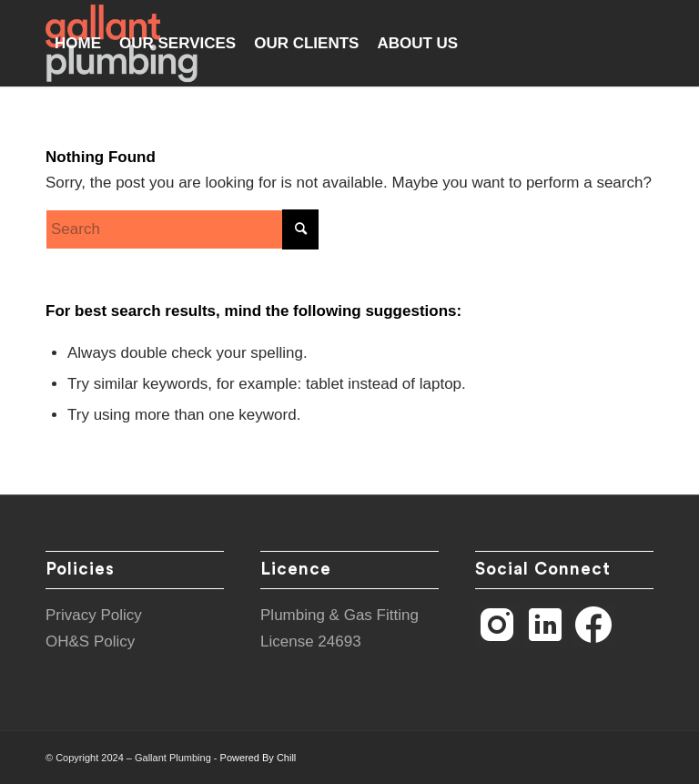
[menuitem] (78, 43)
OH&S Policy (90, 641)
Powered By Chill (258, 758)
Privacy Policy (94, 615)
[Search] (182, 229)
